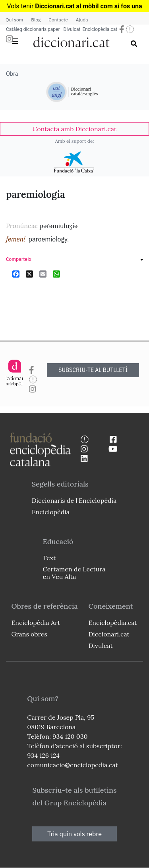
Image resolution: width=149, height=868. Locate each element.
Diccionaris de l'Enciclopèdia (74, 500)
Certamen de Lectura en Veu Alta (74, 573)
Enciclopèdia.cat (100, 29)
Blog (36, 20)
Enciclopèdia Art (36, 623)
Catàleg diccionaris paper (33, 29)
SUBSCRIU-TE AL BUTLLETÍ (93, 370)
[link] (74, 129)
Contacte (58, 20)
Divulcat (72, 29)
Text (49, 558)
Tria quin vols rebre (74, 834)
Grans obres (29, 634)
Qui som (14, 20)
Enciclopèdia (51, 512)
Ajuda (82, 20)
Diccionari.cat (109, 634)
